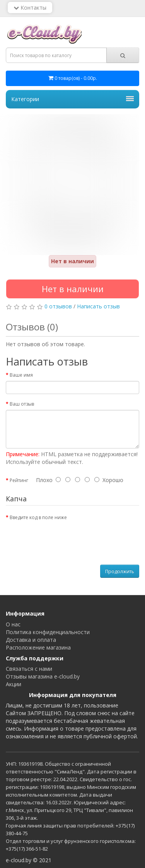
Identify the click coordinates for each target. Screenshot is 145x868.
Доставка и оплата (31, 640)
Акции (14, 684)
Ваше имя (21, 375)
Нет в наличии (73, 289)
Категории (72, 99)
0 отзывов (58, 306)
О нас (13, 624)
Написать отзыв (98, 306)
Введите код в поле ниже (38, 517)
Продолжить (120, 571)
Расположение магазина (38, 647)
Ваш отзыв (22, 404)
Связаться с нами (29, 669)
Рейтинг (19, 480)
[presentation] (65, 538)
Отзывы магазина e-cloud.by (43, 676)
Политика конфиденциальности (48, 632)
